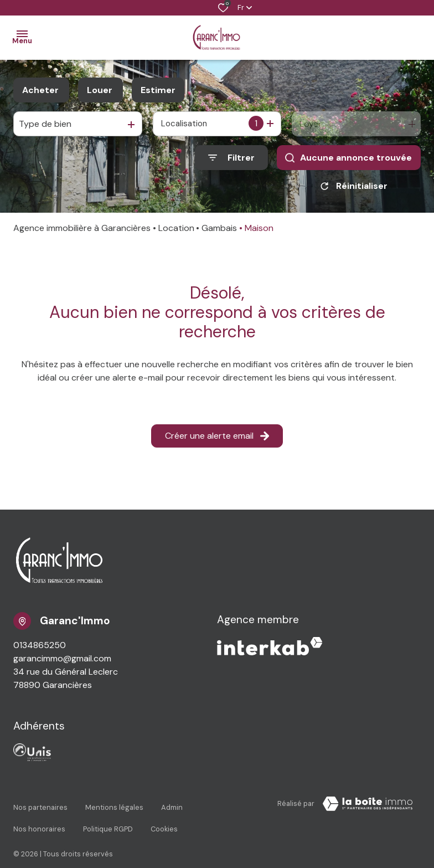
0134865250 (40, 649)
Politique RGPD (108, 816)
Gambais (219, 232)
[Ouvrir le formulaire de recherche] (231, 158)
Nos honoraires (39, 816)
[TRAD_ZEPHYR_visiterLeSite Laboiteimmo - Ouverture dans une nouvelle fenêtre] (368, 808)
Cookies (164, 816)
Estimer (158, 90)
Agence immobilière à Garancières (82, 232)
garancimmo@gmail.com (62, 662)
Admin (172, 806)
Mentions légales (114, 806)
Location (176, 232)
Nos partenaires (40, 806)
